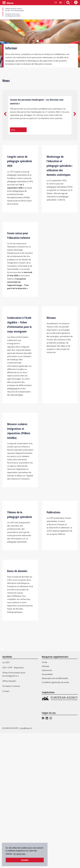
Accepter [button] (25, 860)
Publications (53, 621)
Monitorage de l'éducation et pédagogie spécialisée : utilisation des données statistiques (60, 187)
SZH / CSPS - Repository (13, 798)
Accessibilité (47, 805)
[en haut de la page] (2, 780)
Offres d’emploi (9, 811)
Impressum (47, 801)
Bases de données (17, 701)
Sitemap (45, 796)
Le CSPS (6, 793)
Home (45, 792)
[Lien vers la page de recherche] (68, 3)
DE (56, 2)
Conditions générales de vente (55, 813)
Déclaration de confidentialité (55, 809)
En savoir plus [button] (19, 854)
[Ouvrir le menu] (8, 3)
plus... (14, 130)
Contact (6, 821)
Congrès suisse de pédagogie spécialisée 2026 (20, 183)
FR (61, 2)
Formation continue (11, 816)
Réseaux (51, 383)
